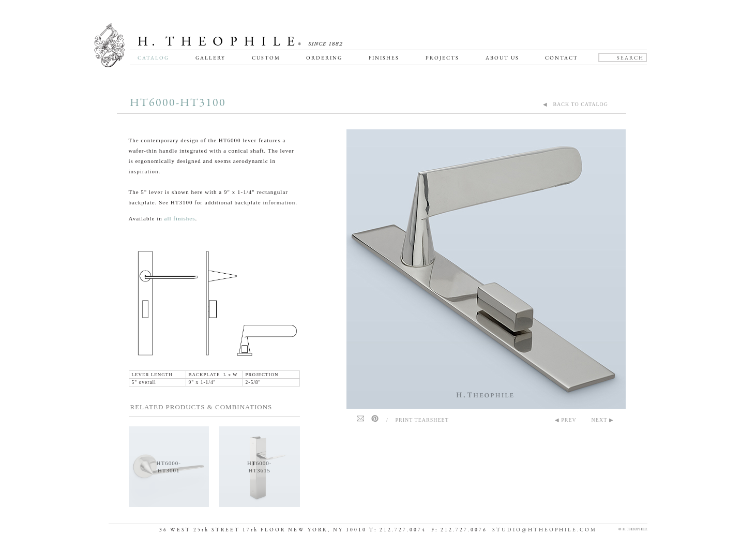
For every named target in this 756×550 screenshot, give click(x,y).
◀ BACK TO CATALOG (576, 104)
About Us (502, 58)
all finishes (180, 218)
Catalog (153, 58)
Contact (562, 58)
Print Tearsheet (422, 420)
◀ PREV (566, 420)
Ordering (324, 58)
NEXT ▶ (603, 420)
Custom (266, 58)
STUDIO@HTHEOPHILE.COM (545, 530)
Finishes (384, 58)
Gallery (210, 58)
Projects (442, 58)
